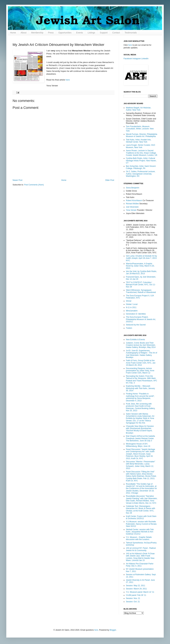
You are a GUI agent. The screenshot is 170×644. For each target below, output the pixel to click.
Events (80, 33)
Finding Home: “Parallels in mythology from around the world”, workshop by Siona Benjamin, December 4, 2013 (140, 397)
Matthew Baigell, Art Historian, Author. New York (139, 109)
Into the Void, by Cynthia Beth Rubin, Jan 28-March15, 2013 (141, 272)
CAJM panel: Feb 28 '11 (136, 595)
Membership (37, 33)
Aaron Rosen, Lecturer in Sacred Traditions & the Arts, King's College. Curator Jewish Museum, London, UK (142, 153)
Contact (116, 33)
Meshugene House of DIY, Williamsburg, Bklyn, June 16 (138, 445)
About (24, 33)
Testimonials (131, 33)
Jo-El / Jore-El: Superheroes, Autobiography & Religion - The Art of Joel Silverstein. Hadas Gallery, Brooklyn (142, 354)
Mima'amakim (132, 311)
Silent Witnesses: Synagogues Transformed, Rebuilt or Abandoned (141, 291)
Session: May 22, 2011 (136, 586)
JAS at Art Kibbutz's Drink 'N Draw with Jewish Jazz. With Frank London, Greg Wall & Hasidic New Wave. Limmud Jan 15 (140, 557)
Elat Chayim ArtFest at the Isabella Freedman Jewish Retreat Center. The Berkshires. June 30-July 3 (140, 438)
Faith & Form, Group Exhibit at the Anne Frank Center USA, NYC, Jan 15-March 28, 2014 (141, 363)
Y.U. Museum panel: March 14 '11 (140, 592)
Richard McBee (132, 204)
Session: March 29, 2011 (136, 589)
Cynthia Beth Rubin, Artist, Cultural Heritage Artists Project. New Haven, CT (141, 161)
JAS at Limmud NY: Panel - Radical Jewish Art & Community (141, 549)
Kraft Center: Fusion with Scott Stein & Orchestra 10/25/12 (141, 517)
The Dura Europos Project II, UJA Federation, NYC (140, 297)
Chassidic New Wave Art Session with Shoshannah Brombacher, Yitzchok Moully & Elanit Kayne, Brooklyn (140, 430)
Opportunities (65, 33)
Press (51, 33)
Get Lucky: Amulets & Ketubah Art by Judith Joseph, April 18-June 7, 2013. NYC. (141, 258)
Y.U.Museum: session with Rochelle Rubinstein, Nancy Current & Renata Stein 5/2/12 (141, 524)
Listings (91, 33)
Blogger (113, 630)
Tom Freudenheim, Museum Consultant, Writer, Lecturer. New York (140, 129)
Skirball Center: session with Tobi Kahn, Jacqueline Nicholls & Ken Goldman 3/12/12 (140, 532)
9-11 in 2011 (131, 307)
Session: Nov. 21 (133, 598)
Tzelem (129, 328)
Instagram (137, 59)
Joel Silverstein (132, 207)
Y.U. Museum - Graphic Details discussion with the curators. (139, 538)
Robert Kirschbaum (134, 200)
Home (13, 33)
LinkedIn (145, 59)
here (68, 80)
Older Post (110, 180)
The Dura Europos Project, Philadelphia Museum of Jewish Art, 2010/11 (141, 319)
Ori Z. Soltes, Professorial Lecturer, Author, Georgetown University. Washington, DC (141, 174)
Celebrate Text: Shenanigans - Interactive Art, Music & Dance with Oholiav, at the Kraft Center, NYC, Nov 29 (140, 510)
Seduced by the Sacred (136, 325)
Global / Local (132, 304)
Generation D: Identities (136, 314)
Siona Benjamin (133, 188)
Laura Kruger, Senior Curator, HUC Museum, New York (141, 146)
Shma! (129, 301)
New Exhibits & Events (135, 340)
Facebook (128, 59)
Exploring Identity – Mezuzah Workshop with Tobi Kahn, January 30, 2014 (140, 388)
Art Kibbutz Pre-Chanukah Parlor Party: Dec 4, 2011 (140, 565)
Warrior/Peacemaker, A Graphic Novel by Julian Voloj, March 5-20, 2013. (140, 266)
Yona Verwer (131, 210)
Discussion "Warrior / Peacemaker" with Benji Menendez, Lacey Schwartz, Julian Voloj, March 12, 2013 (141, 465)
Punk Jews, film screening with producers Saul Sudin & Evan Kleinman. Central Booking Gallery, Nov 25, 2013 (141, 407)
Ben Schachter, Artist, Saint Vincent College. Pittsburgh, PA (141, 167)
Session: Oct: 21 (133, 602)
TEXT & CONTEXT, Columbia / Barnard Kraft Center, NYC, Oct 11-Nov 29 (141, 285)
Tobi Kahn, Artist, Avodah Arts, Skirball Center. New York (139, 141)
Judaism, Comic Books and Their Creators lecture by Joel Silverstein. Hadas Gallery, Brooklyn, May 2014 (141, 345)
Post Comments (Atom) (34, 185)
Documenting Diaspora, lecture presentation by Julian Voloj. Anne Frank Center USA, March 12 (140, 371)
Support (104, 33)
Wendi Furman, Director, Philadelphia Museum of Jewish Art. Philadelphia (142, 135)
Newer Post (17, 180)
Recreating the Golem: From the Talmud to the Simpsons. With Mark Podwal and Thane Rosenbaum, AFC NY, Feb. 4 (142, 379)
